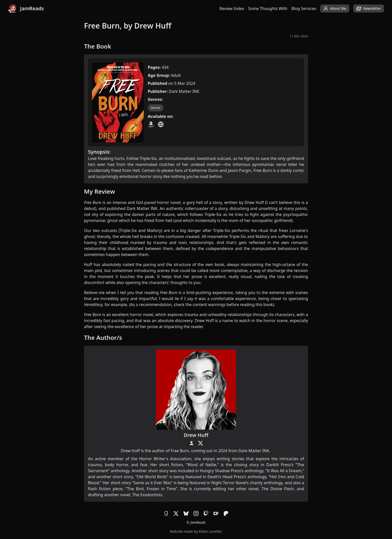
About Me (335, 9)
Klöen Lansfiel (210, 531)
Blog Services (304, 9)
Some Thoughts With (268, 9)
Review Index (232, 9)
